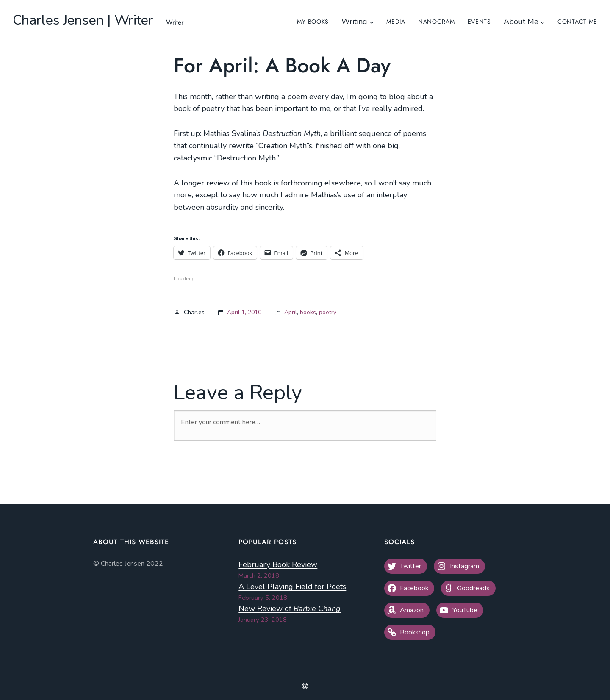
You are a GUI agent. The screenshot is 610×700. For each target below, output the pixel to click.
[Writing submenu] (372, 22)
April (291, 312)
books (308, 312)
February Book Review (278, 564)
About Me (521, 22)
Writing (354, 22)
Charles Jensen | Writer (83, 20)
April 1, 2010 (244, 312)
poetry (328, 312)
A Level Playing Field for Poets (292, 587)
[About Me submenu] (542, 22)
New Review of (290, 609)
